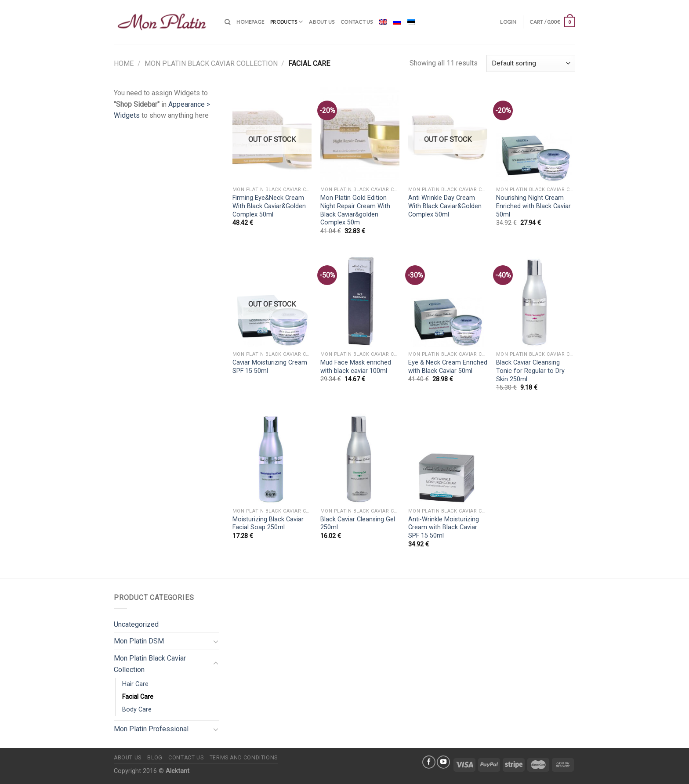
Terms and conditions (244, 758)
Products (286, 22)
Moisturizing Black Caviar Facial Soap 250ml (268, 524)
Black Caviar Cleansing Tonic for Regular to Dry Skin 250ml (530, 371)
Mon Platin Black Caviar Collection (211, 63)
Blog (155, 758)
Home (124, 63)
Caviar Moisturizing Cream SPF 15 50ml (270, 367)
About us (322, 22)
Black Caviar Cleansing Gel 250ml (358, 524)
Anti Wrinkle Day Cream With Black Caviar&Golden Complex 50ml (445, 206)
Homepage (250, 22)
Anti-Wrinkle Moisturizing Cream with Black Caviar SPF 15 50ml (444, 527)
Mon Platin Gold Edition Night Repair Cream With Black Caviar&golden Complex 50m (355, 210)
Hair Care (135, 684)
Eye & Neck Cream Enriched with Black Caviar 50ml (448, 367)
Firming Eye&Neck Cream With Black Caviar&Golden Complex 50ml (269, 206)
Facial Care (138, 697)
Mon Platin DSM (139, 641)
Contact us (357, 22)
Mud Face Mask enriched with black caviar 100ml (356, 367)
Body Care (137, 710)
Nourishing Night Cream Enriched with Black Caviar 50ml (533, 206)
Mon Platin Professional (151, 729)
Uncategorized (136, 624)
